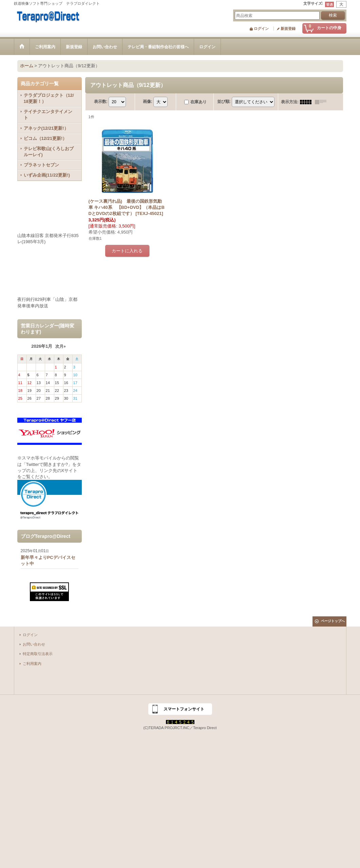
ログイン (261, 29)
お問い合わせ (34, 644)
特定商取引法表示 (38, 654)
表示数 (101, 102)
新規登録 (288, 29)
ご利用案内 (32, 664)
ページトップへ (333, 621)
